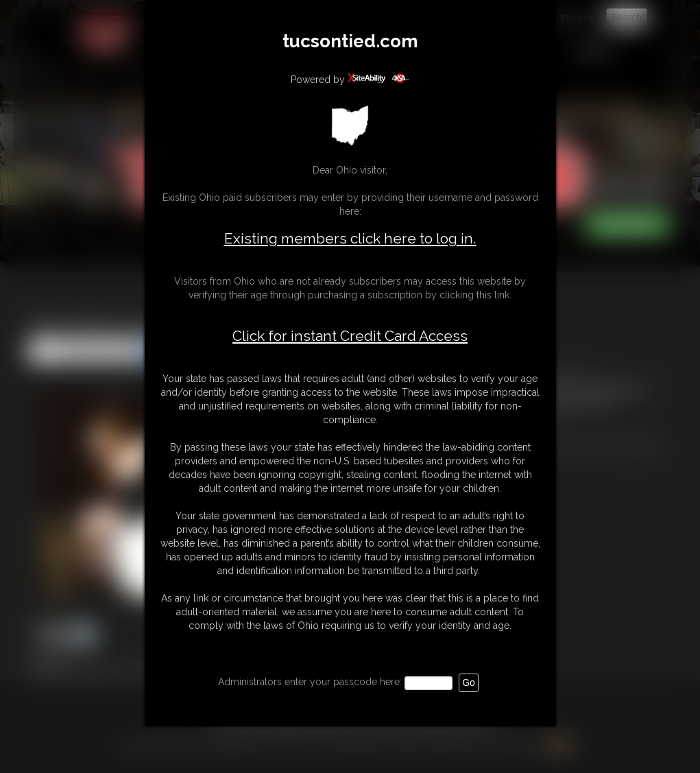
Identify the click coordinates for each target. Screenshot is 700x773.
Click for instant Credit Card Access (350, 336)
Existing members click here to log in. (350, 238)
